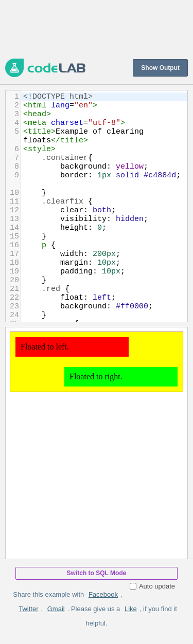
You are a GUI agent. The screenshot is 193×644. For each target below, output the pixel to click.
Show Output (160, 68)
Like (131, 609)
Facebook (103, 594)
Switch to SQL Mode (97, 573)
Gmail (56, 609)
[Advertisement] (97, 28)
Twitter (28, 609)
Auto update (152, 586)
